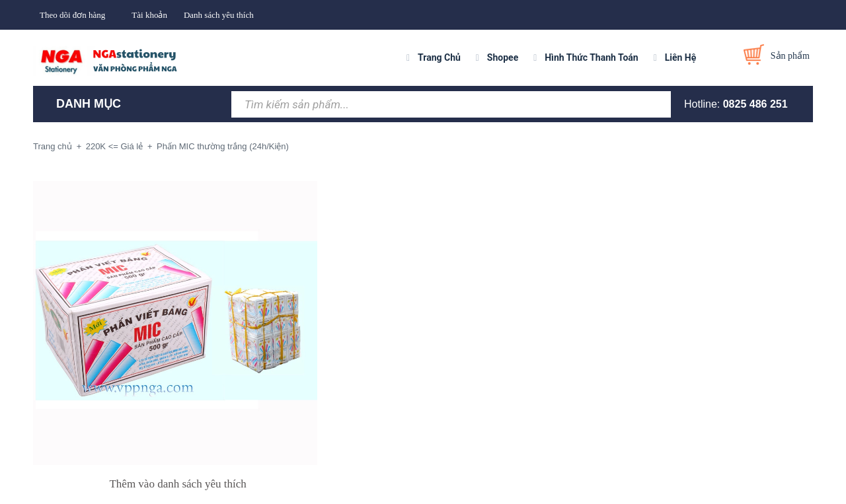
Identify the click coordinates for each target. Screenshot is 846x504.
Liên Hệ (681, 57)
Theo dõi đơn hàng (72, 15)
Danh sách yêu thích (219, 15)
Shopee (503, 57)
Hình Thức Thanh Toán (591, 57)
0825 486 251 (755, 104)
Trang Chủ (439, 57)
